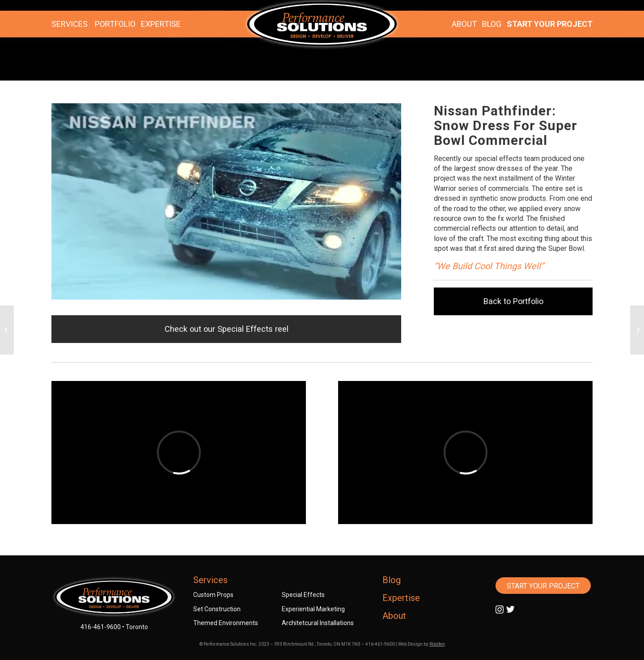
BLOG (492, 24)
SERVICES (70, 24)
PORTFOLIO (115, 24)
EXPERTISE (161, 24)
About (394, 616)
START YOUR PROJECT (550, 24)
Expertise (401, 598)
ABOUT (464, 24)
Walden (437, 644)
